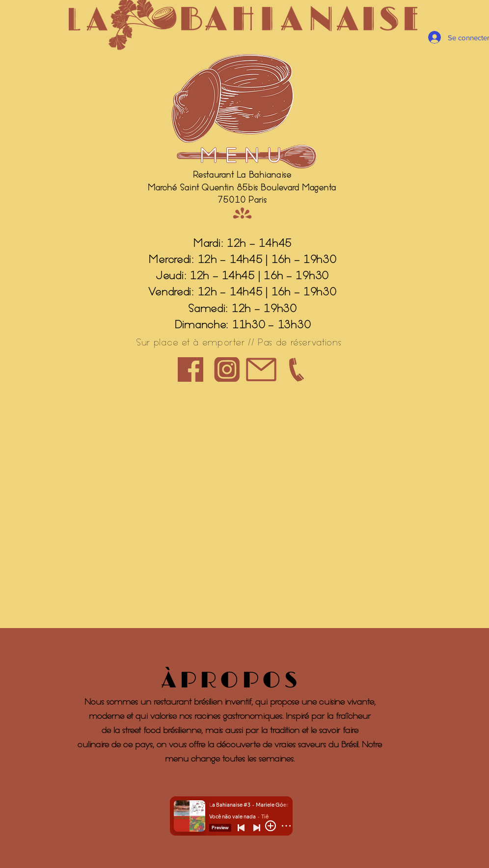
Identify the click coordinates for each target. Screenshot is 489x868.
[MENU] (244, 157)
